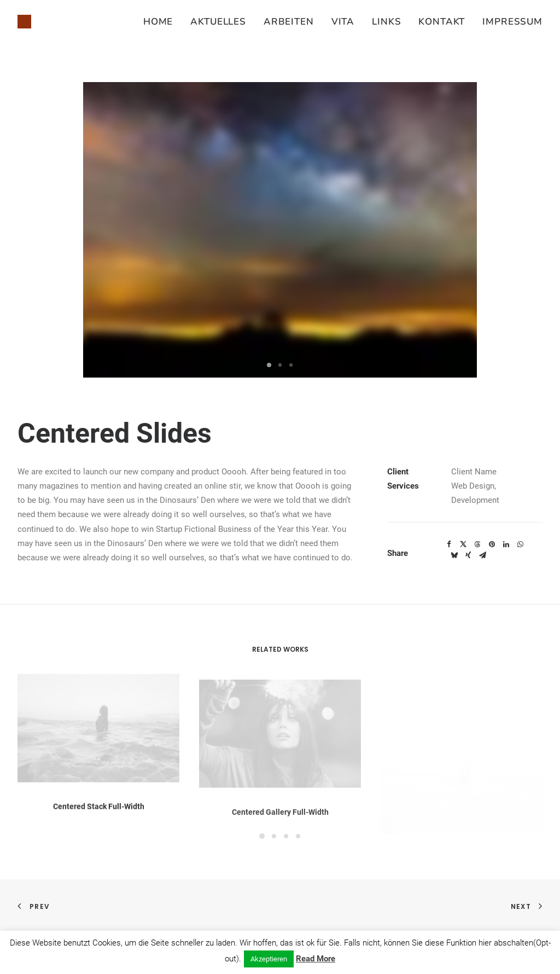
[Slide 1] (269, 365)
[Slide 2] (280, 365)
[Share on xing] (468, 555)
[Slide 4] (298, 836)
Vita (343, 22)
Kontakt (442, 22)
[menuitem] (162, 22)
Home (158, 22)
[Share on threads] (477, 544)
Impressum (512, 22)
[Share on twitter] (463, 544)
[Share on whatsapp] (520, 544)
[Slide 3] (291, 365)
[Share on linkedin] (506, 544)
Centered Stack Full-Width (99, 820)
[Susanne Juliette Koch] (24, 22)
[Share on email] (482, 555)
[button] (98, 742)
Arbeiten (289, 22)
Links (386, 22)
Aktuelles (218, 22)
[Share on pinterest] (492, 544)
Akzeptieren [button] (269, 959)
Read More (316, 959)
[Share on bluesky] (454, 555)
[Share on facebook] (449, 544)
